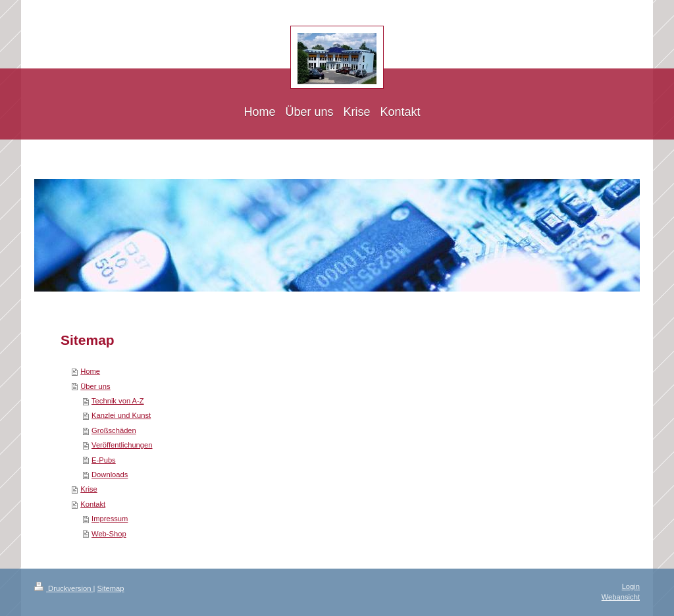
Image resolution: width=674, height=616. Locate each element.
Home (90, 371)
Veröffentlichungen (122, 445)
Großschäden (114, 430)
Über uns (95, 386)
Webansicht (621, 597)
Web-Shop (109, 534)
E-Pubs (104, 460)
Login (631, 586)
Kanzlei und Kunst (121, 415)
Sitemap (111, 588)
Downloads (110, 475)
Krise (89, 489)
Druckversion (64, 588)
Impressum (110, 519)
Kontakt (93, 504)
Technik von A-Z (118, 401)
